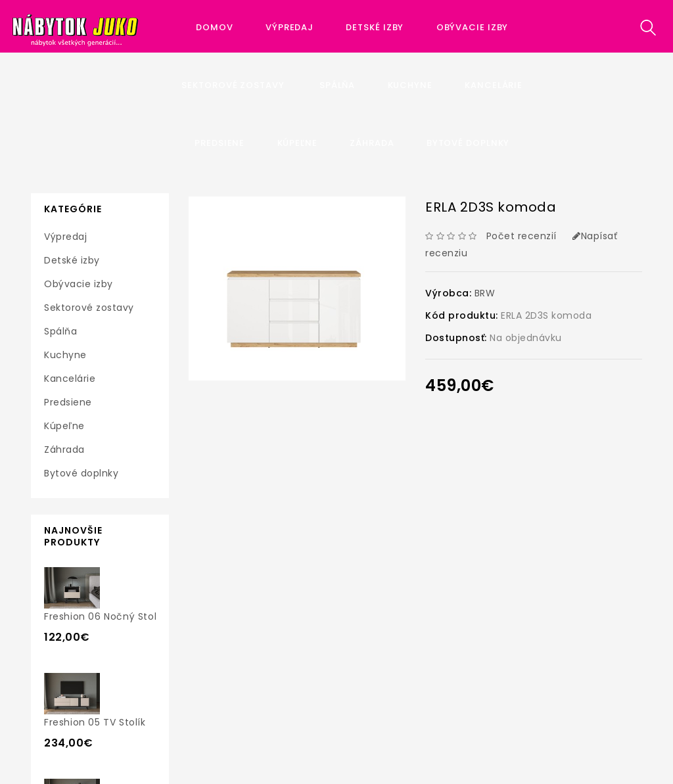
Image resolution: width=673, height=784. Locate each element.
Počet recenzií (522, 236)
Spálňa (337, 85)
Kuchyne (410, 85)
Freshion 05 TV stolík (95, 722)
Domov (215, 27)
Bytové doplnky (468, 143)
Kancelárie (494, 85)
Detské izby (375, 27)
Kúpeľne (297, 143)
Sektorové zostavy (234, 85)
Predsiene (220, 143)
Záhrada (372, 143)
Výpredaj (290, 27)
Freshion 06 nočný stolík (104, 616)
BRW (485, 293)
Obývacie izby (473, 27)
